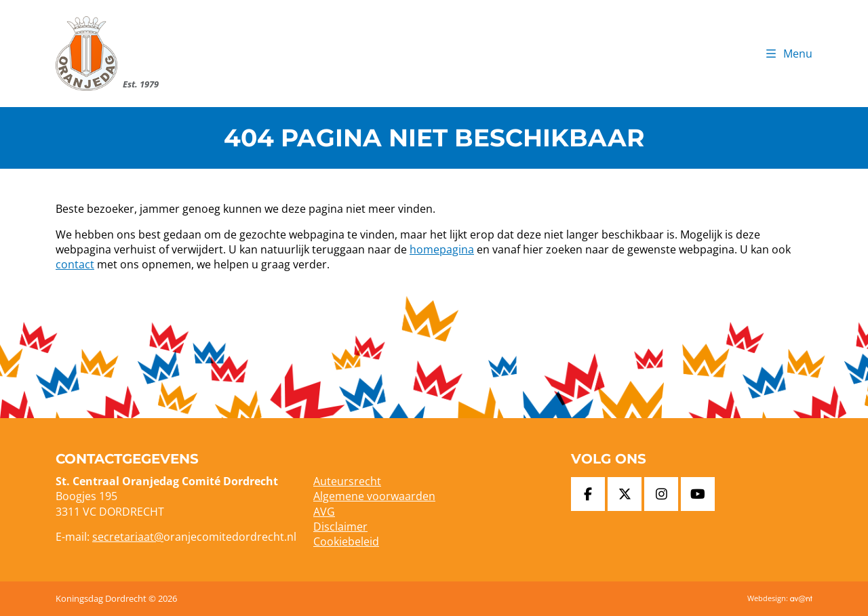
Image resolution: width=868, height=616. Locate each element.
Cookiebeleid (346, 541)
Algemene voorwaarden (374, 496)
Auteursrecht (347, 481)
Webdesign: (780, 598)
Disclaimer (340, 527)
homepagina (442, 249)
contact (75, 264)
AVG (324, 512)
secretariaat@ (128, 537)
